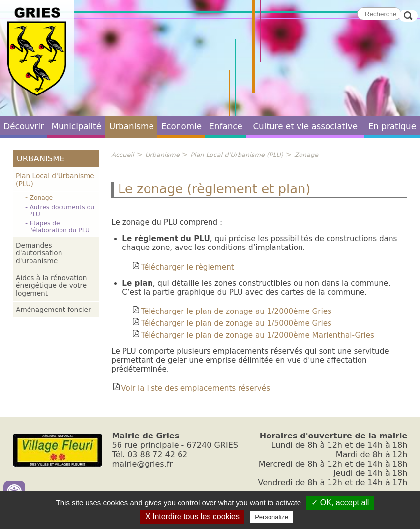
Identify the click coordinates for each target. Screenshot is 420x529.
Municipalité (76, 126)
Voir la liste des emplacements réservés (191, 388)
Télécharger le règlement (182, 267)
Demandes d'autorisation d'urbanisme (39, 253)
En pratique (392, 126)
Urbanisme (132, 126)
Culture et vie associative (305, 126)
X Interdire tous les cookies (192, 516)
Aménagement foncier (53, 310)
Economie (181, 126)
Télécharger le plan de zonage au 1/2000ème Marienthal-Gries (253, 335)
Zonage (41, 198)
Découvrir (24, 126)
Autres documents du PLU (62, 211)
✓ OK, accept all (340, 503)
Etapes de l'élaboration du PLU (59, 227)
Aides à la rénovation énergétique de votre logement (51, 285)
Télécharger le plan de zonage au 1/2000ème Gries (231, 311)
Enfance (226, 126)
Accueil (122, 155)
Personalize (271, 517)
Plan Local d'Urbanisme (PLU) (55, 180)
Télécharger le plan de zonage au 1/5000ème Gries (231, 323)
